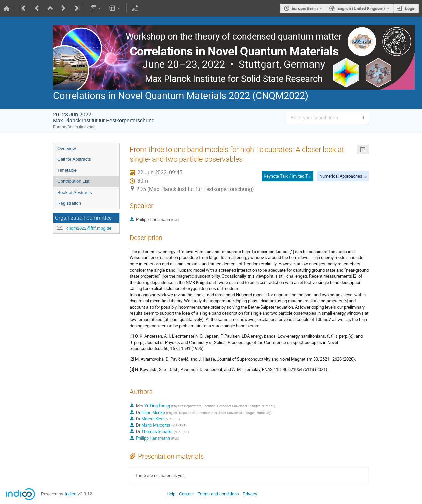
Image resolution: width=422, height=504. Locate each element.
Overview (67, 149)
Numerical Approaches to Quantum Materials (362, 176)
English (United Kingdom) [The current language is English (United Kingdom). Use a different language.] (361, 8)
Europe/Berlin (305, 8)
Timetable (67, 170)
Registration (69, 203)
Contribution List (73, 181)
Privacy (250, 494)
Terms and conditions (218, 494)
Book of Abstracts (75, 192)
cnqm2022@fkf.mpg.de (89, 228)
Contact (187, 494)
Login (410, 8)
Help (171, 494)
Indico (71, 494)
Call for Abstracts (74, 159)
